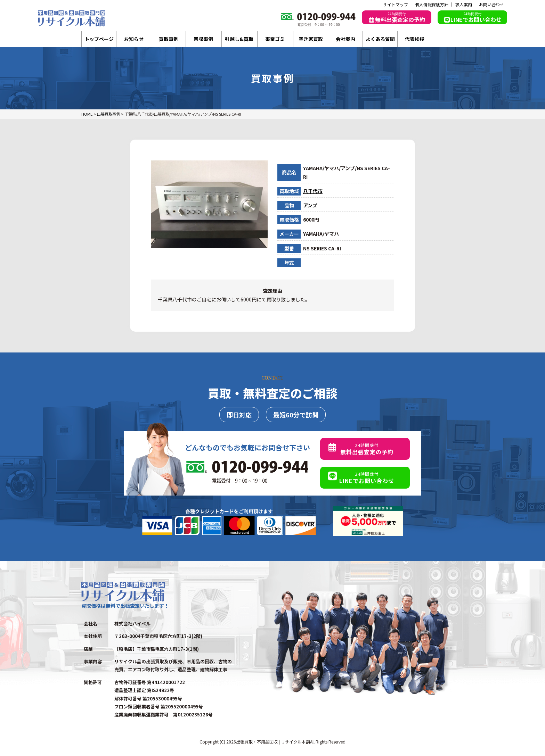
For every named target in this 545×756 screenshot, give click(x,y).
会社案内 (345, 39)
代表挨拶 (415, 39)
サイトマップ (396, 5)
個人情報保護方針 (432, 5)
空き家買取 (311, 39)
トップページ (99, 39)
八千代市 (313, 191)
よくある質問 (380, 39)
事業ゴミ (275, 39)
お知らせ (134, 39)
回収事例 (203, 39)
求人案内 (464, 5)
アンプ (310, 205)
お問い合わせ (491, 5)
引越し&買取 (239, 39)
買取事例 (169, 39)
